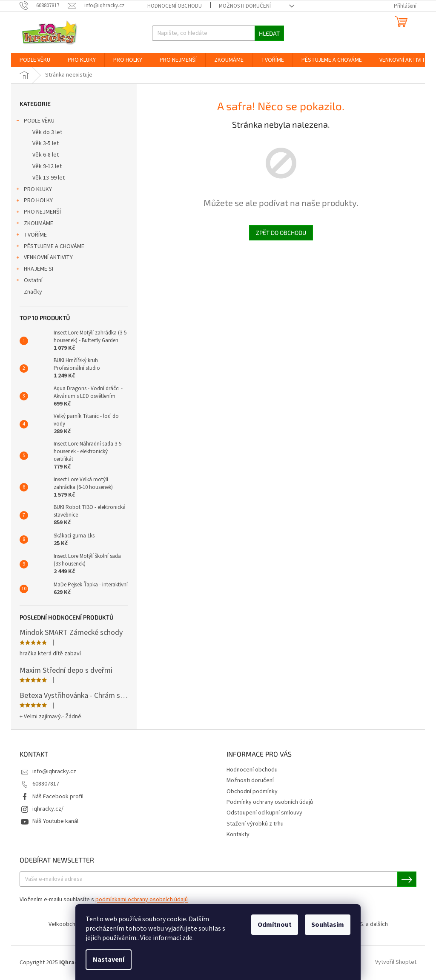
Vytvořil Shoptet (396, 963)
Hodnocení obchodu (175, 6)
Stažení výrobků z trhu (255, 824)
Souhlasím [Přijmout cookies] (328, 925)
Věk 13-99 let (49, 178)
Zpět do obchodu (281, 233)
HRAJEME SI (34, 270)
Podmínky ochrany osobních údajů (270, 802)
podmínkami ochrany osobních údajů (142, 900)
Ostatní (29, 281)
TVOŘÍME (31, 236)
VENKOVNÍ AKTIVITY (44, 258)
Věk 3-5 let (46, 143)
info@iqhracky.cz (54, 771)
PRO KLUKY (34, 190)
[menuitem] (35, 60)
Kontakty (238, 834)
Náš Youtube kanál (55, 821)
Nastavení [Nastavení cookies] (109, 960)
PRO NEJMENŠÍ (38, 213)
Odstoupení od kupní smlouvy (264, 813)
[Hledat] (218, 33)
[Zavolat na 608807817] (44, 6)
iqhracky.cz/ (48, 809)
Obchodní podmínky (252, 791)
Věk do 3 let (47, 132)
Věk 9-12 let (47, 166)
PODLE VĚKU (35, 122)
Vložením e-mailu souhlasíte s (104, 900)
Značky (33, 292)
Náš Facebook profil (58, 797)
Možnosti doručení (245, 6)
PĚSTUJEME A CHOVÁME (50, 247)
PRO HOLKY (34, 201)
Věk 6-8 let (46, 155)
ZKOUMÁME (34, 224)
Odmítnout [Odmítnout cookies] (275, 925)
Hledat (269, 33)
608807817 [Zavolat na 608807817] (46, 784)
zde (187, 938)
